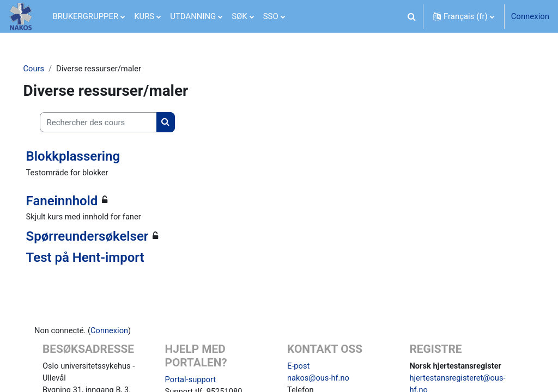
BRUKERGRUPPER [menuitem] (86, 16)
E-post (299, 367)
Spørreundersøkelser (103, 237)
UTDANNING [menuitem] (193, 16)
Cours (49, 69)
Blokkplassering (89, 156)
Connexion (530, 16)
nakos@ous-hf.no (319, 379)
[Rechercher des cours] (114, 122)
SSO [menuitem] (271, 16)
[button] (411, 16)
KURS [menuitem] (144, 16)
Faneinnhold (77, 201)
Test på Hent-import (101, 258)
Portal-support (195, 381)
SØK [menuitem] (239, 16)
